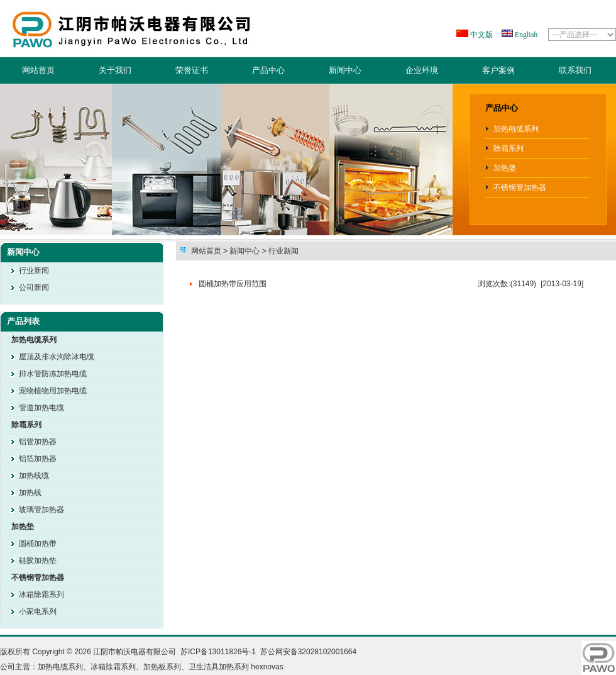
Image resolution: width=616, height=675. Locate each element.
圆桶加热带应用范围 (233, 284)
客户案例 (498, 70)
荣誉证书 (192, 70)
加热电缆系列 (516, 129)
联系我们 (575, 70)
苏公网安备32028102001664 (308, 652)
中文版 (481, 35)
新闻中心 (345, 70)
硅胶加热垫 (38, 561)
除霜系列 (509, 148)
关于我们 (115, 70)
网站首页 (38, 70)
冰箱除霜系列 (41, 594)
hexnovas (267, 667)
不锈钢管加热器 (520, 187)
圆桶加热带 (38, 544)
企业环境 (422, 70)
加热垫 (505, 168)
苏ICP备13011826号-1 (218, 652)
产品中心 (268, 70)
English (525, 35)
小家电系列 (38, 611)
